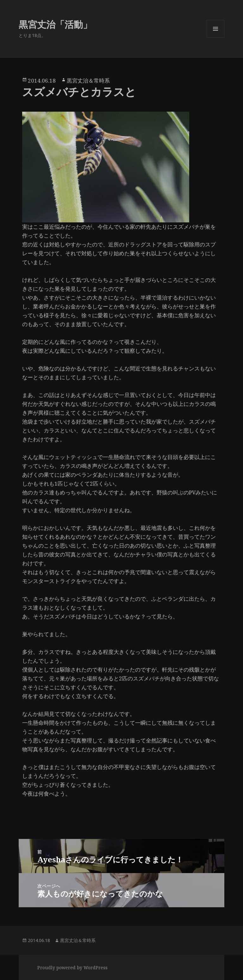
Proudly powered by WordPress (72, 968)
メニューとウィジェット (215, 37)
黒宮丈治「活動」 (55, 24)
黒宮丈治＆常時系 (88, 81)
